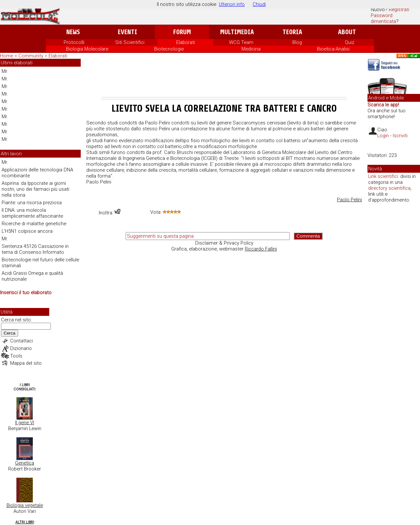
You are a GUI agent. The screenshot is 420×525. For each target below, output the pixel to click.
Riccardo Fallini (261, 249)
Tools (16, 356)
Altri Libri (25, 522)
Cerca (10, 333)
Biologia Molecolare (87, 49)
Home (7, 56)
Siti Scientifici (130, 42)
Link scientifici (383, 176)
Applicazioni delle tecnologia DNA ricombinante (37, 173)
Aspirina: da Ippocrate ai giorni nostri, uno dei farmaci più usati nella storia (35, 189)
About (347, 32)
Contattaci (21, 341)
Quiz (350, 42)
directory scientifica (389, 188)
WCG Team (241, 42)
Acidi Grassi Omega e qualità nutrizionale (32, 276)
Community (31, 56)
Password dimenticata (383, 18)
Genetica (25, 463)
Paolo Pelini (349, 200)
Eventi (127, 32)
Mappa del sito (26, 363)
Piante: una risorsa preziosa (32, 203)
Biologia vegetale (25, 505)
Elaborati (186, 42)
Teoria (292, 32)
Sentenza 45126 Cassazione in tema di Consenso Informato (35, 249)
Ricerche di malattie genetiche (34, 224)
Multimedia (237, 32)
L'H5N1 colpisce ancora (27, 231)
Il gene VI (25, 423)
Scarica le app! (383, 105)
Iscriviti (400, 136)
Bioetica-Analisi (333, 49)
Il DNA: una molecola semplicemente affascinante (32, 213)
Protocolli (74, 42)
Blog (297, 42)
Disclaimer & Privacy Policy (224, 243)
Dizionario (21, 348)
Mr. (5, 71)
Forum (182, 32)
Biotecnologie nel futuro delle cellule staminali (40, 263)
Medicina (251, 49)
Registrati (399, 10)
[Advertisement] (224, 79)
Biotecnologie (169, 49)
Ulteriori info (232, 4)
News (73, 32)
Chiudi (259, 4)
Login (383, 136)
